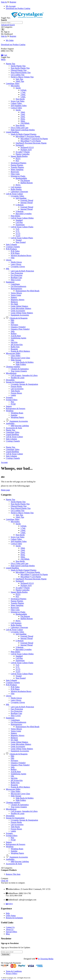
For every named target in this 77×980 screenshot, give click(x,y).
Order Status (11, 916)
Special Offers (11, 932)
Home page (5, 490)
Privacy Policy (12, 973)
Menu (3, 59)
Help (8, 913)
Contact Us (10, 927)
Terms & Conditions (14, 971)
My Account (11, 6)
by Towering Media (46, 959)
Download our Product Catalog (18, 8)
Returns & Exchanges (14, 918)
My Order (10, 40)
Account (4, 462)
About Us (10, 929)
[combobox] (12, 22)
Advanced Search (8, 25)
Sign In (4, 2)
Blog (8, 934)
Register (13, 2)
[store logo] (27, 18)
